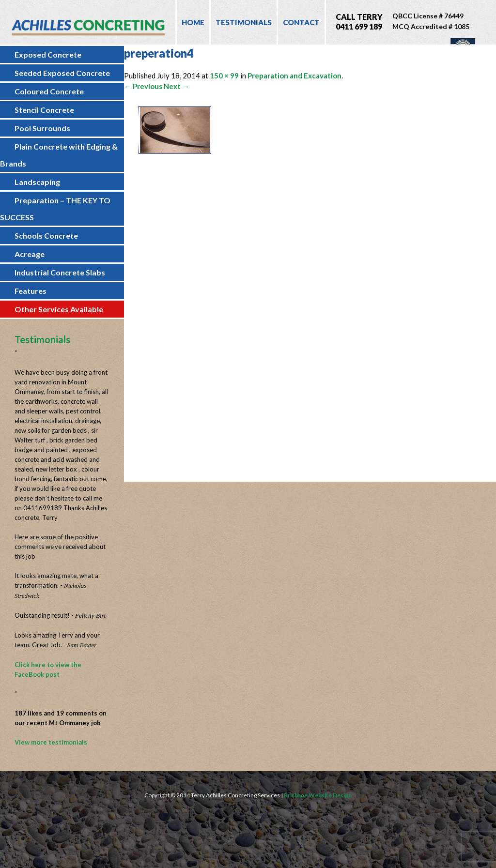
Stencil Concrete (44, 110)
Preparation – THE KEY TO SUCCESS (55, 209)
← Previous (143, 86)
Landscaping (37, 182)
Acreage (30, 254)
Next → (177, 86)
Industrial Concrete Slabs (60, 272)
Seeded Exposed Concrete (62, 73)
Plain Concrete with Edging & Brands (59, 155)
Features (31, 291)
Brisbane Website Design (318, 795)
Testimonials (244, 22)
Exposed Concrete (48, 54)
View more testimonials (51, 742)
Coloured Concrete (49, 91)
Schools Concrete (46, 236)
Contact (301, 22)
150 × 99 (224, 76)
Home (193, 22)
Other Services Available (59, 309)
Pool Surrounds (42, 128)
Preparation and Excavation (294, 76)
